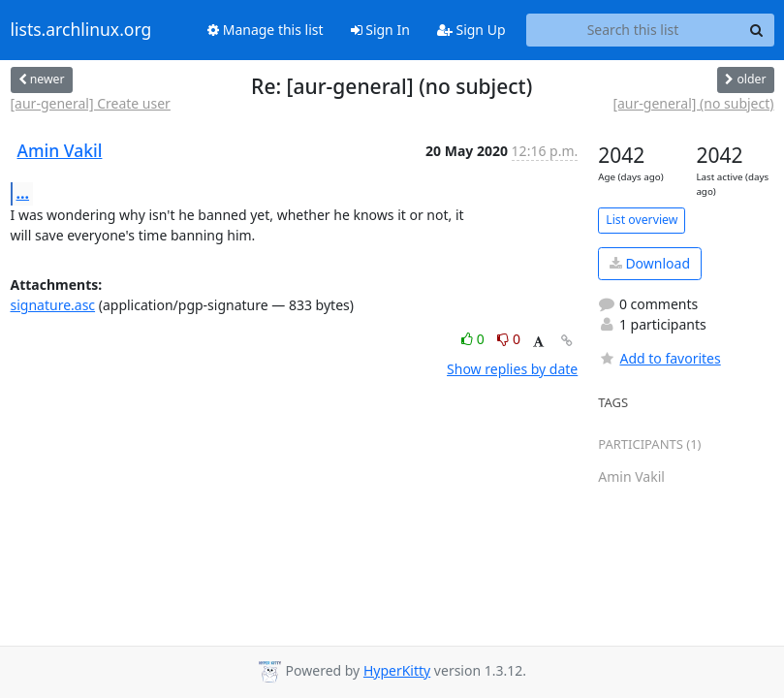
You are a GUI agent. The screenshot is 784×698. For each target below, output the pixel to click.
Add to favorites (659, 358)
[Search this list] (633, 30)
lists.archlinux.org (81, 30)
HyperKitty (397, 670)
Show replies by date (512, 369)
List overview (642, 220)
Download (650, 263)
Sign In (380, 30)
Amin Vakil (60, 150)
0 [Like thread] (474, 339)
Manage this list (266, 30)
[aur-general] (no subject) (693, 103)
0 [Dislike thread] (509, 339)
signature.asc (53, 305)
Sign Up (471, 30)
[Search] (757, 30)
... (23, 193)
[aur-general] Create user (91, 103)
